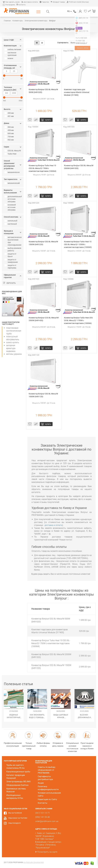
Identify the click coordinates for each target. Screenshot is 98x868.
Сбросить (9, 283)
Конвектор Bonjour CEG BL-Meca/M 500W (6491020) (44, 91)
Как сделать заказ (11, 2)
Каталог (39, 12)
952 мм (9, 140)
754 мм (9, 137)
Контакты (21, 5)
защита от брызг (11, 255)
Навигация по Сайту (47, 799)
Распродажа (9, 5)
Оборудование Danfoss (17, 785)
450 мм (9, 113)
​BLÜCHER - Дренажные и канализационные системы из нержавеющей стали (84, 716)
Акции (41, 783)
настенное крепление (11, 54)
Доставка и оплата (30, 2)
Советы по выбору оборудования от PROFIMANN (47, 770)
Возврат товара (58, 2)
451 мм (9, 116)
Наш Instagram (14, 823)
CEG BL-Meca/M (13, 151)
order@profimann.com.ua (47, 821)
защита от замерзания (11, 261)
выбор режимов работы (13, 249)
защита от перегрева (11, 267)
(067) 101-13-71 (75, 11)
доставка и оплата (53, 525)
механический (12, 183)
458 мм (9, 130)
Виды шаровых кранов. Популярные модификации (61, 716)
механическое (12, 172)
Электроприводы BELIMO (19, 782)
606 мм (9, 133)
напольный (11, 221)
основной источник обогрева (10, 207)
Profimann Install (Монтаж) (78, 2)
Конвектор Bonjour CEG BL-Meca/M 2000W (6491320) (79, 167)
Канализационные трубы (18, 772)
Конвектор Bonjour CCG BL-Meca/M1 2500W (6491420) (44, 319)
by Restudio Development (34, 862)
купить (48, 120)
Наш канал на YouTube (18, 818)
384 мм (9, 127)
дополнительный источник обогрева (13, 199)
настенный (11, 224)
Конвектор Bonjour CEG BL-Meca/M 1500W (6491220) (44, 243)
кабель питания (13, 49)
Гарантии (44, 2)
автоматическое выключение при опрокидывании (13, 241)
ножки (9, 58)
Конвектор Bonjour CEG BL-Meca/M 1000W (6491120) (44, 395)
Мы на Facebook (15, 813)
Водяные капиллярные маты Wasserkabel (14, 716)
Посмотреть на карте (47, 852)
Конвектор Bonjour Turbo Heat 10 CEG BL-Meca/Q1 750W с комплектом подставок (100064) (43, 168)
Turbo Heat (11, 154)
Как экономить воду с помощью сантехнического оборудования (37, 716)
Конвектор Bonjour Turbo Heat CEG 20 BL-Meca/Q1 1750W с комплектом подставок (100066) (79, 320)
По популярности (79, 43)
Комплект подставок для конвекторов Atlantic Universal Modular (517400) (77, 92)
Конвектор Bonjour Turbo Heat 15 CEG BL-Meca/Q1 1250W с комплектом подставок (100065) (78, 244)
